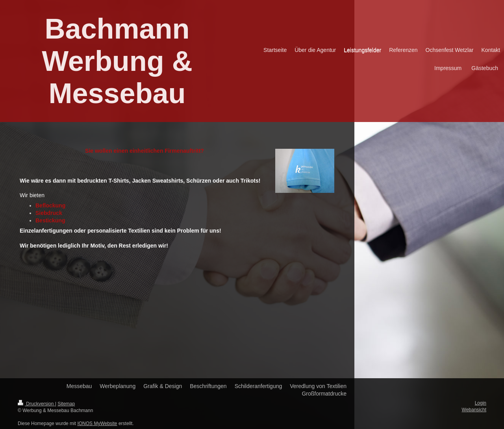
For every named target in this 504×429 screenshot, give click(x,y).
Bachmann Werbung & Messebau (117, 61)
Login (481, 403)
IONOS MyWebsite (97, 423)
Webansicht (474, 410)
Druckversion (36, 404)
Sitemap (66, 404)
